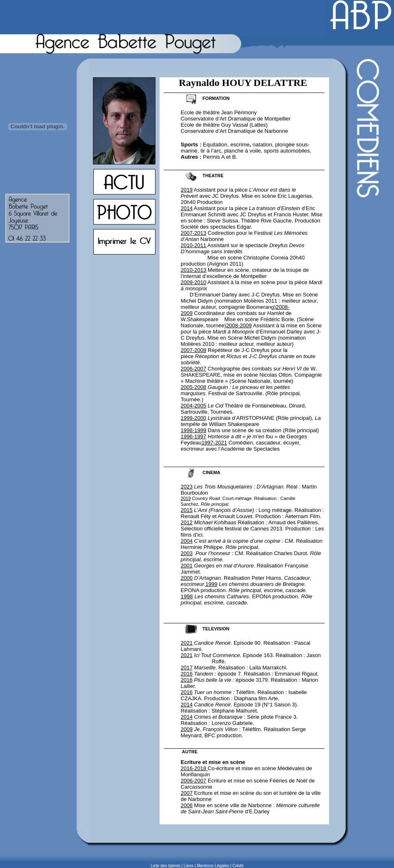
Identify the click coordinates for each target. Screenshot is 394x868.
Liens (189, 866)
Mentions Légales (213, 866)
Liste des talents (165, 866)
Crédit (238, 866)
